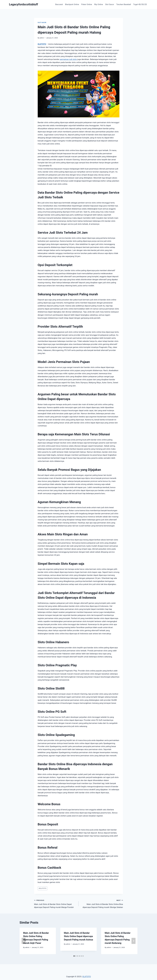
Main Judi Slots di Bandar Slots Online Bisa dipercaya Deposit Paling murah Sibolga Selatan (102, 904)
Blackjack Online (72, 4)
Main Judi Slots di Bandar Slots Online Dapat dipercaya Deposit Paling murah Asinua (78, 936)
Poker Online (87, 4)
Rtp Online (99, 4)
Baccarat (59, 4)
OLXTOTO (42, 44)
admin (42, 38)
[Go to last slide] (24, 941)
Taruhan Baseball (124, 4)
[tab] (74, 956)
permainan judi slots (68, 59)
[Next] (134, 941)
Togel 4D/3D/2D (140, 4)
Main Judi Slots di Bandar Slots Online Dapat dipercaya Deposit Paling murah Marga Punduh (55, 904)
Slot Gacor (110, 4)
